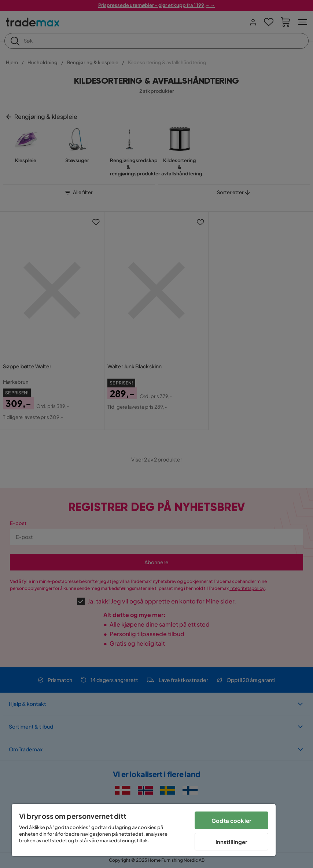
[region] (144, 830)
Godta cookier (231, 820)
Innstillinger (232, 842)
